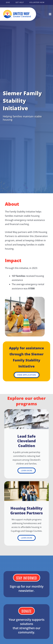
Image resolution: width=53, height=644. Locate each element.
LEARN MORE (27, 470)
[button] (8, 2)
